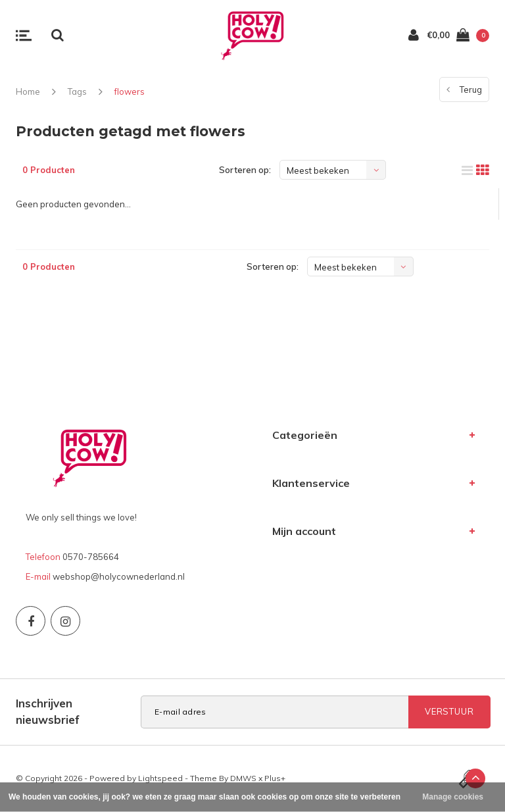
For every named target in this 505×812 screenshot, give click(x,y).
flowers (130, 91)
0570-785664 (91, 557)
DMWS (243, 778)
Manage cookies (453, 797)
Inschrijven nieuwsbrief (48, 711)
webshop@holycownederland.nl (119, 576)
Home (28, 91)
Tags (77, 91)
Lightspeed (160, 778)
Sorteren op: (245, 170)
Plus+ (275, 778)
